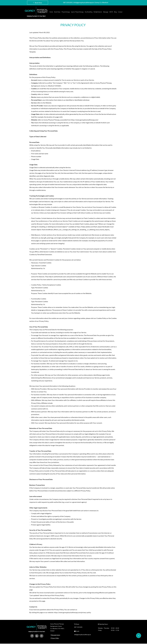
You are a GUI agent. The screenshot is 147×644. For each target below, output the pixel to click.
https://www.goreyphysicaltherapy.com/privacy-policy (72, 612)
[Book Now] (38, 3)
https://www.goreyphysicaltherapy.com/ (85, 120)
